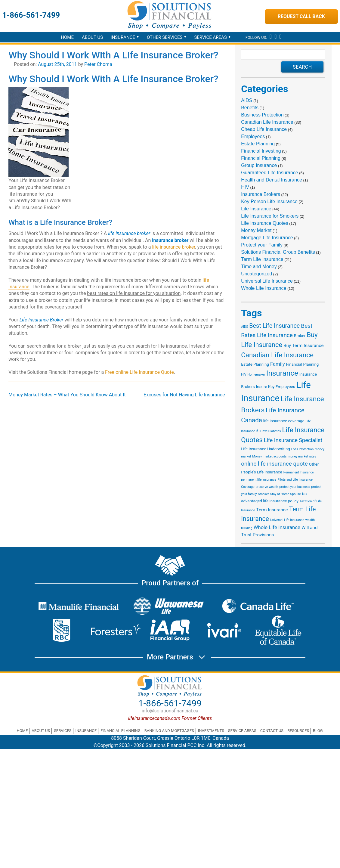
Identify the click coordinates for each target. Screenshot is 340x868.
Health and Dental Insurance (272, 180)
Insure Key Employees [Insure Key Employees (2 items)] (276, 387)
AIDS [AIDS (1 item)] (244, 327)
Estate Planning (258, 144)
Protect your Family (262, 245)
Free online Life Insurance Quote (139, 372)
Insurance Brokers (261, 194)
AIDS (247, 100)
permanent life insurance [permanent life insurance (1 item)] (259, 480)
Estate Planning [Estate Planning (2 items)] (255, 364)
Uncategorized (257, 274)
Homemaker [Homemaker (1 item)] (256, 375)
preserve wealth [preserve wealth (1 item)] (267, 487)
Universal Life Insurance (267, 281)
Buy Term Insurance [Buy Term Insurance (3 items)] (303, 346)
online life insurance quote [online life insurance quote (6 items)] (274, 464)
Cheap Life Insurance (264, 129)
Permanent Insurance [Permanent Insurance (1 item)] (299, 472)
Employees (253, 136)
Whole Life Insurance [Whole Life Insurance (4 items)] (277, 527)
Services (63, 731)
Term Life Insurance (262, 259)
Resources (298, 731)
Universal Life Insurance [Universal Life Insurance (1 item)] (287, 520)
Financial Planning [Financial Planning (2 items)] (303, 364)
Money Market (256, 230)
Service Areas (210, 37)
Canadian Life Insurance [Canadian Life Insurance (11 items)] (277, 355)
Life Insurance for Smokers (270, 216)
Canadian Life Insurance (267, 122)
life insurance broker (173, 247)
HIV (245, 187)
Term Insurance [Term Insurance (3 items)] (272, 510)
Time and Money (259, 267)
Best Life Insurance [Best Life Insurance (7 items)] (274, 326)
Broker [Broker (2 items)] (300, 336)
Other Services (165, 37)
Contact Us (272, 731)
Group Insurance (259, 165)
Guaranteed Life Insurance (269, 173)
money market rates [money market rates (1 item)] (302, 456)
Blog (318, 731)
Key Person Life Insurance (269, 201)
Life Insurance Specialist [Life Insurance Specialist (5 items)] (293, 440)
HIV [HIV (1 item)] (244, 375)
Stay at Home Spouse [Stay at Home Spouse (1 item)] (286, 494)
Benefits (250, 108)
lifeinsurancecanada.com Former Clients (170, 718)
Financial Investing (261, 151)
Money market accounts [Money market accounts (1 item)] (269, 456)
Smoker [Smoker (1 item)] (263, 494)
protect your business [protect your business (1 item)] (295, 487)
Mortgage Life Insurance (267, 238)
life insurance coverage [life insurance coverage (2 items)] (284, 421)
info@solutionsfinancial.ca (170, 711)
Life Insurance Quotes (265, 223)
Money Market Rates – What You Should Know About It (67, 395)
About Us (92, 37)
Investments (211, 731)
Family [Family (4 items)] (278, 364)
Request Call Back (301, 16)
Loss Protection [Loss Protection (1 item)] (303, 449)
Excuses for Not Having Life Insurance (184, 395)
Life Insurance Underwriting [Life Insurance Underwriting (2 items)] (266, 449)
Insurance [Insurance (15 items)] (282, 373)
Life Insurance (256, 209)
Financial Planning (261, 158)
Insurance (123, 37)
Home (67, 37)
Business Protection (262, 115)
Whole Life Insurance (264, 288)
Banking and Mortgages (169, 731)
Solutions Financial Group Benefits (278, 252)
